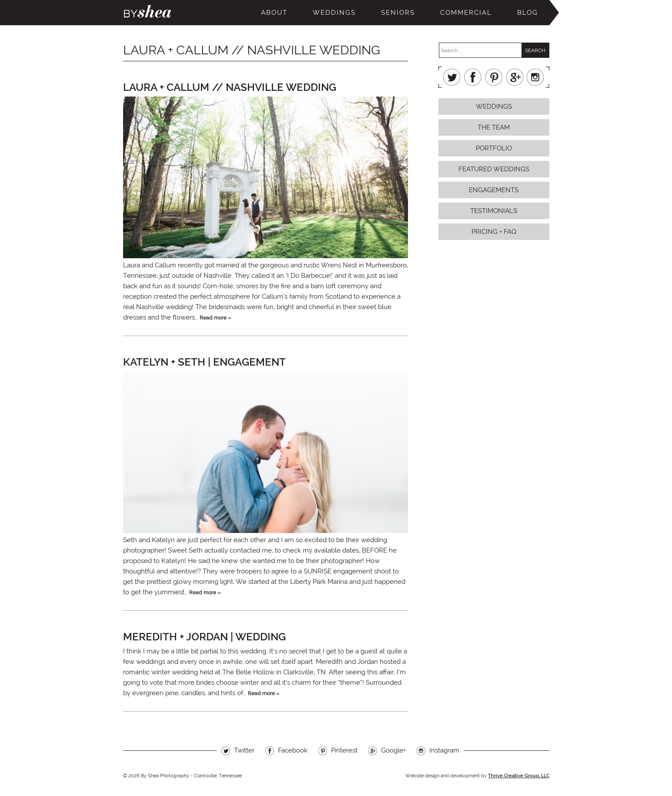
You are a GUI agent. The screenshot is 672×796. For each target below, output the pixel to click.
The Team (494, 127)
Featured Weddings (494, 169)
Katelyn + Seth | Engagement (204, 362)
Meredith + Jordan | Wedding (204, 637)
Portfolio (494, 148)
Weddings (334, 13)
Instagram (535, 77)
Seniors (398, 13)
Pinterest (494, 77)
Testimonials (494, 211)
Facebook (473, 77)
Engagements (494, 190)
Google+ (515, 77)
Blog (528, 13)
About (274, 13)
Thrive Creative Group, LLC (519, 776)
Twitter (452, 77)
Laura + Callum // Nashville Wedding (230, 87)
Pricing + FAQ (494, 232)
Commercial (466, 13)
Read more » (215, 318)
